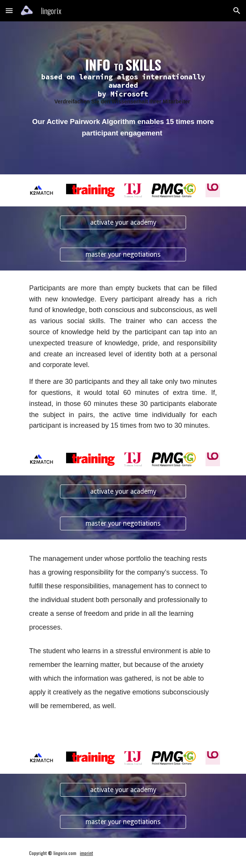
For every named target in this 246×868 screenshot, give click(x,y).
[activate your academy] (123, 223)
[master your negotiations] (123, 255)
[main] (123, 81)
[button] (9, 10)
